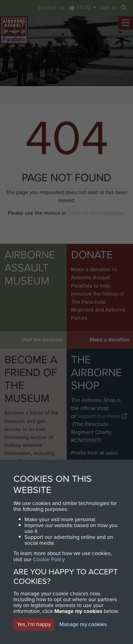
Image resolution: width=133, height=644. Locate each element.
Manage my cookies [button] (83, 624)
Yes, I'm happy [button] (34, 624)
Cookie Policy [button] (49, 559)
